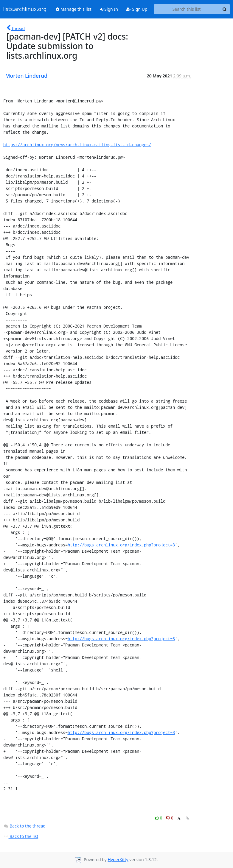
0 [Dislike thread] (170, 818)
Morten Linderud (27, 76)
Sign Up (137, 9)
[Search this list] (187, 9)
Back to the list (21, 836)
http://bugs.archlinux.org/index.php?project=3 (121, 545)
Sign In (109, 9)
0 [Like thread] (159, 818)
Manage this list (74, 9)
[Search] (225, 9)
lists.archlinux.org (25, 9)
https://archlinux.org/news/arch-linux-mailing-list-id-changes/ (77, 145)
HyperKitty (118, 860)
